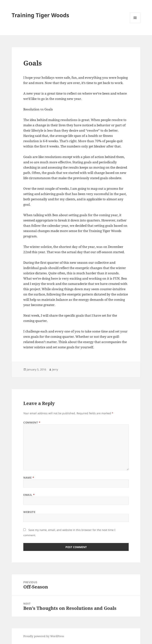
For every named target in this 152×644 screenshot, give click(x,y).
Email (29, 495)
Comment (32, 422)
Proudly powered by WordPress (44, 636)
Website (29, 512)
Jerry (55, 369)
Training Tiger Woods (40, 15)
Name (29, 478)
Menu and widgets (135, 23)
